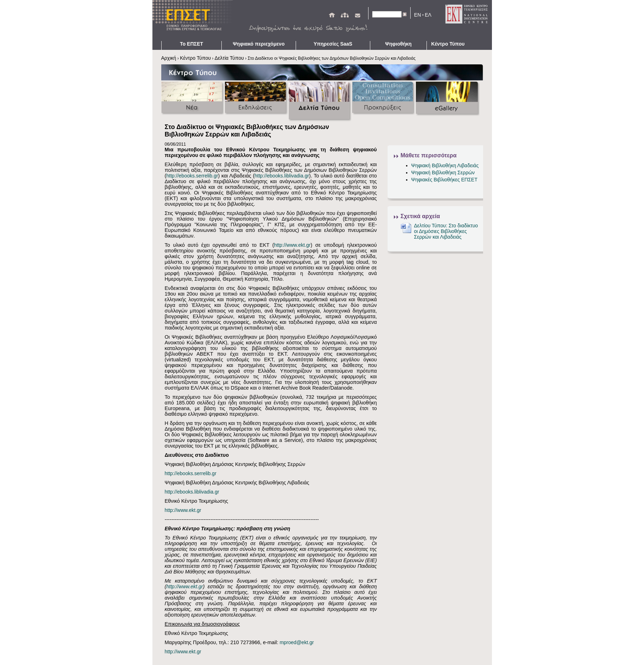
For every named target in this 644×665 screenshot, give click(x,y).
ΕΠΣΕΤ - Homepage (195, 21)
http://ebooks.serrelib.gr (192, 176)
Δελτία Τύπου (229, 58)
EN (417, 15)
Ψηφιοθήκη (398, 44)
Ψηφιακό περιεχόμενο (259, 44)
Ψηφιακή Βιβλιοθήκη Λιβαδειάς (445, 165)
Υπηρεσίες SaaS (333, 44)
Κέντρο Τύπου (448, 44)
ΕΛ (428, 15)
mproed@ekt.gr (297, 642)
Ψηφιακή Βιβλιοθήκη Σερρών (443, 173)
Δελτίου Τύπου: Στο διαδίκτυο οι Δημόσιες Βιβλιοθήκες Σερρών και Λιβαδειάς (446, 231)
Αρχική (169, 58)
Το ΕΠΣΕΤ (192, 44)
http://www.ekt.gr (292, 245)
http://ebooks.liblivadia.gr (282, 176)
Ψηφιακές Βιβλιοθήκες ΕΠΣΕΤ (444, 180)
